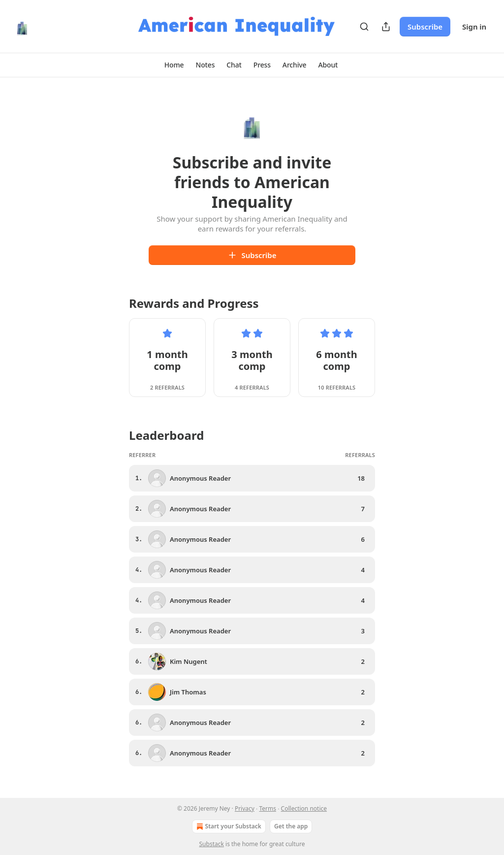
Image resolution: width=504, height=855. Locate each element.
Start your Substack (228, 826)
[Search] (364, 27)
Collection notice (304, 808)
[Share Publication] (386, 27)
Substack (212, 844)
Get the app (291, 826)
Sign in (474, 27)
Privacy (245, 808)
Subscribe (425, 27)
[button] (174, 65)
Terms (268, 808)
